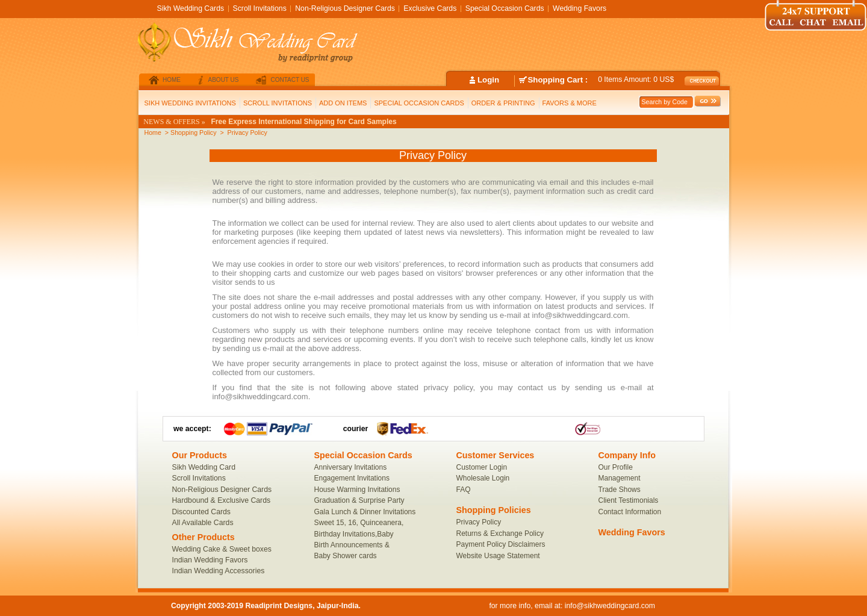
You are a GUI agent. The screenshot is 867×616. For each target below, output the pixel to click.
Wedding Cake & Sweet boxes (222, 549)
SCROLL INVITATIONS (278, 103)
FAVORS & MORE (570, 103)
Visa (257, 429)
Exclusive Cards (430, 8)
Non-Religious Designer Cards (222, 490)
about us (224, 80)
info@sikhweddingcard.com (610, 606)
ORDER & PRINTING (503, 103)
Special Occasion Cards (505, 8)
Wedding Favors (580, 8)
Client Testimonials (629, 500)
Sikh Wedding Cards (191, 8)
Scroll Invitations (199, 478)
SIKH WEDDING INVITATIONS (190, 103)
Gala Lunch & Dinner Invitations (365, 512)
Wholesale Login (483, 478)
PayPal (291, 429)
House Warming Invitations (357, 490)
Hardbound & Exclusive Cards (222, 500)
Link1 (588, 429)
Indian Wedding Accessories (219, 571)
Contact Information (630, 512)
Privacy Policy (479, 522)
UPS (383, 429)
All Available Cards (203, 523)
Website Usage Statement (498, 556)
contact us (290, 80)
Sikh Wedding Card (204, 467)
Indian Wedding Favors (210, 560)
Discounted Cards (202, 512)
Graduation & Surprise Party (359, 500)
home (172, 80)
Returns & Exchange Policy (500, 534)
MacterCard (234, 429)
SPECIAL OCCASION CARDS (419, 103)
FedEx (409, 429)
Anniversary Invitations (351, 467)
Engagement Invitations (352, 478)
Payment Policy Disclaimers (501, 544)
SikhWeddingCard (272, 44)
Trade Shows (620, 490)
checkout (703, 81)
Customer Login (482, 467)
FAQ (464, 490)
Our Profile (616, 467)
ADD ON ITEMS (343, 103)
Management (620, 478)
